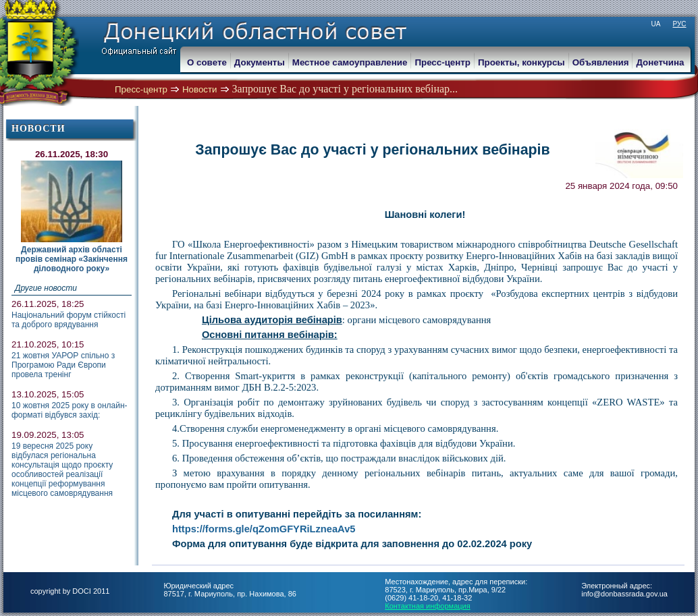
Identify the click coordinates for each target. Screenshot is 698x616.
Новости (200, 89)
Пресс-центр (141, 89)
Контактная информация (427, 606)
